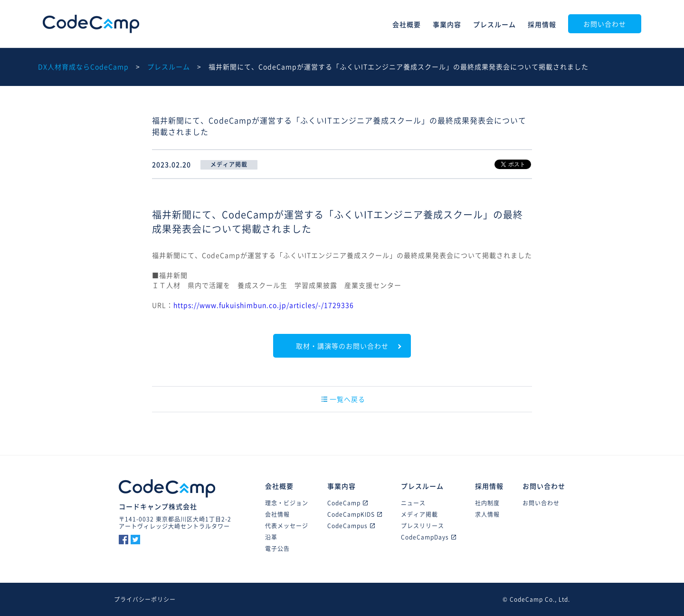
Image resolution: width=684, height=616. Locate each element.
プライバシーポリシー (145, 599)
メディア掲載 (419, 514)
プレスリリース (423, 526)
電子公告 (277, 549)
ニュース (413, 503)
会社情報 (277, 514)
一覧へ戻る (343, 399)
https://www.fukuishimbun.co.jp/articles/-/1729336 (264, 305)
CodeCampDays (428, 537)
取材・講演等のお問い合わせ (342, 346)
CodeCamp (91, 24)
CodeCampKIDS (355, 514)
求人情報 (487, 514)
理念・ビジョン (287, 503)
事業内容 (447, 24)
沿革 (271, 537)
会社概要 (407, 24)
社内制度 (487, 503)
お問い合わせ (605, 24)
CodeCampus (351, 526)
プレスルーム (494, 24)
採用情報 (542, 24)
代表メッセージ (287, 526)
